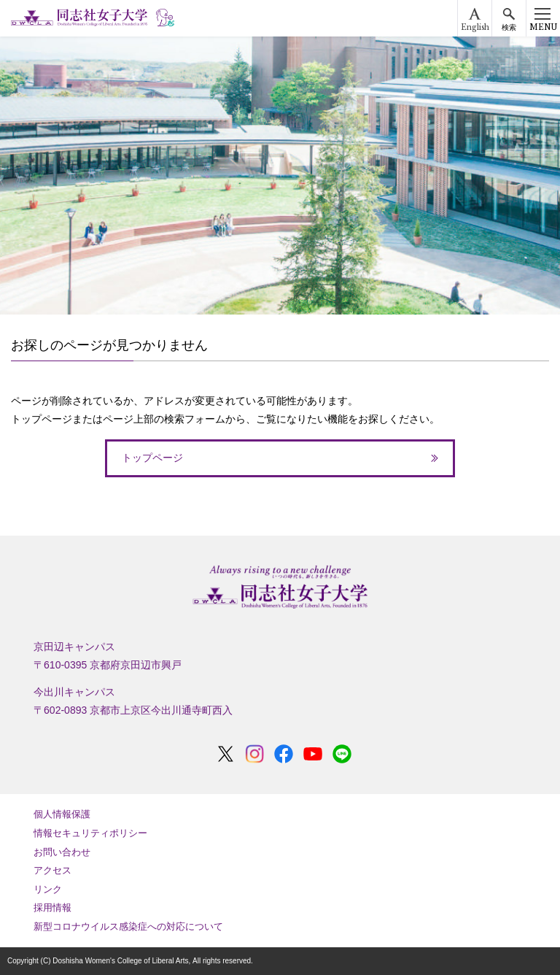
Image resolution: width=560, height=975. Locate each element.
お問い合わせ (62, 852)
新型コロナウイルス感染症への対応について (128, 926)
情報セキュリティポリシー (90, 833)
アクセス (52, 870)
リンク (48, 889)
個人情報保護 (62, 814)
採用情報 (52, 907)
